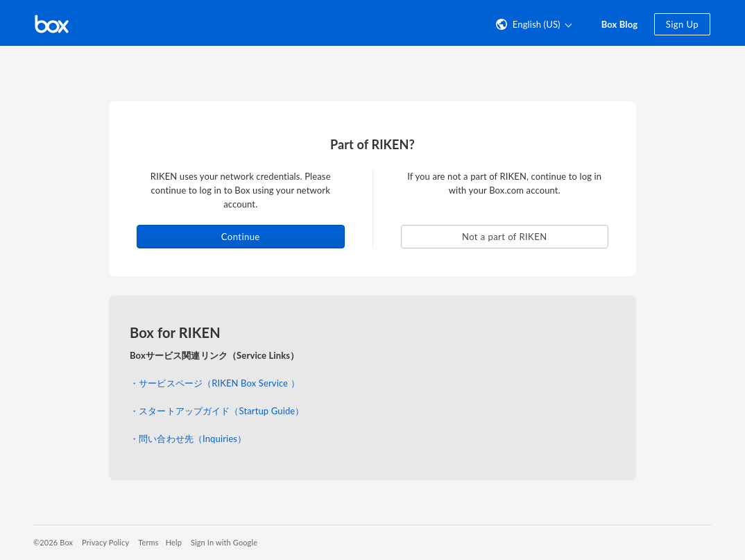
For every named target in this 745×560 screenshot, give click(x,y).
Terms (148, 542)
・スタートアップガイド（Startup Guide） (217, 411)
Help (174, 542)
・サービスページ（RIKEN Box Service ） (215, 383)
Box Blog (620, 24)
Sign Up (682, 24)
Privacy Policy (105, 542)
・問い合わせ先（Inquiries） (188, 439)
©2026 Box (53, 542)
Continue (241, 237)
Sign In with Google (224, 542)
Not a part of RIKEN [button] (505, 237)
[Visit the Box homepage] (52, 23)
